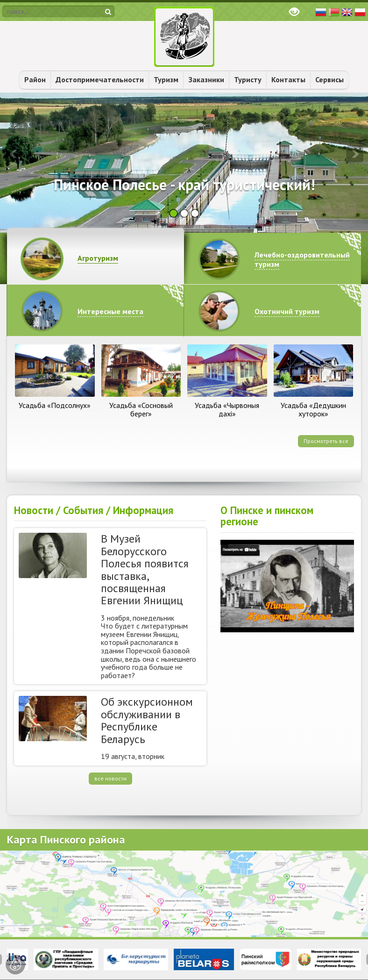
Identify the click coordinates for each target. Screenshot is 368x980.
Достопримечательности (100, 79)
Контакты (288, 79)
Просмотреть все (326, 441)
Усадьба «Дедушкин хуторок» (313, 409)
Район (35, 79)
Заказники (206, 79)
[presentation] (13, 154)
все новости (110, 778)
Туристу (248, 79)
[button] (173, 213)
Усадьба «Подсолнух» (55, 405)
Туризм (166, 79)
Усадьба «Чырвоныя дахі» (227, 409)
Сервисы (329, 79)
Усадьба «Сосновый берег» (141, 409)
